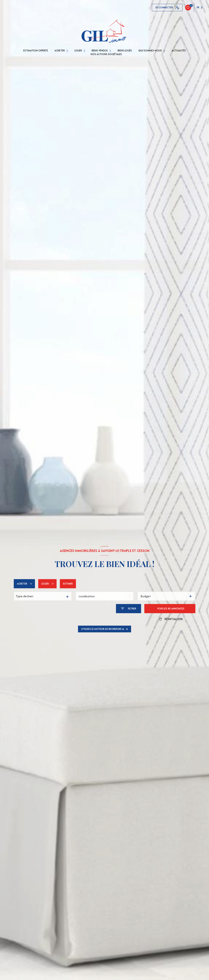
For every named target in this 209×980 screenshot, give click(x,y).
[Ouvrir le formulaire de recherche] (128, 609)
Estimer (68, 584)
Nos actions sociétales (106, 54)
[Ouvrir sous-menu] (68, 50)
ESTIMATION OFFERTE (36, 51)
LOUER (78, 51)
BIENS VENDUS (100, 51)
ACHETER (60, 51)
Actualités (179, 51)
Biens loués (125, 51)
